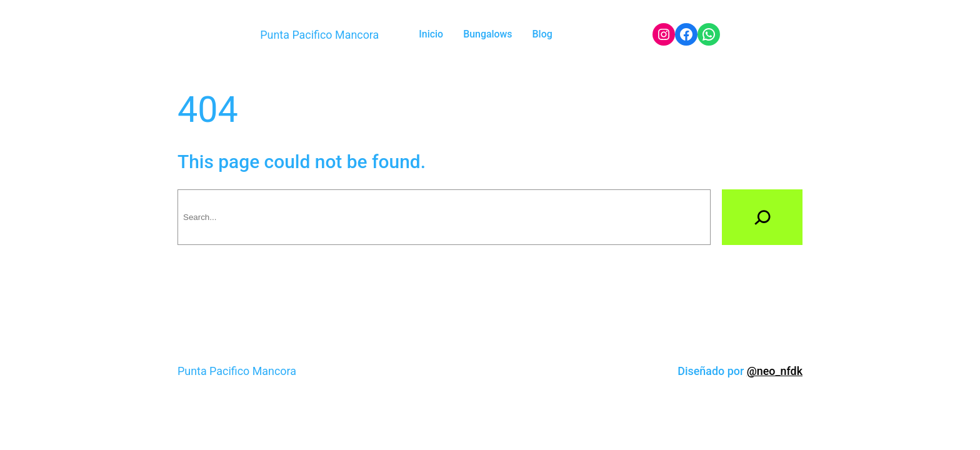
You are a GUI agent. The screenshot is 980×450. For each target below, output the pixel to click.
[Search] (762, 217)
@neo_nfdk (775, 371)
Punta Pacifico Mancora (319, 35)
